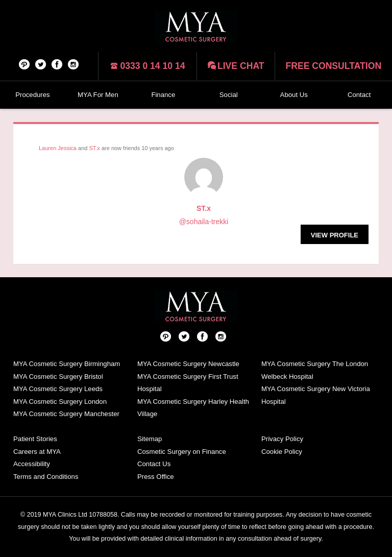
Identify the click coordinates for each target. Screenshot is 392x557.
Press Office (156, 477)
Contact (359, 95)
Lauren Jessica (58, 148)
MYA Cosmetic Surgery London (60, 402)
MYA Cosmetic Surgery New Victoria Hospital (316, 395)
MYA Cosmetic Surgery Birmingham (67, 364)
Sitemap (150, 439)
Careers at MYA (37, 452)
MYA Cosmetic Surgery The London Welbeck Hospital (315, 370)
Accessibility (32, 464)
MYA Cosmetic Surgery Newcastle (188, 364)
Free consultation (333, 66)
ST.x (94, 148)
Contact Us (154, 464)
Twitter (41, 64)
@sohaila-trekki (204, 222)
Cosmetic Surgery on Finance (182, 452)
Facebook (57, 64)
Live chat (241, 66)
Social (229, 95)
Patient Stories (35, 439)
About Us (294, 95)
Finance (163, 95)
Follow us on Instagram (73, 64)
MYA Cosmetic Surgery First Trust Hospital (188, 383)
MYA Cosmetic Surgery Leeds (58, 389)
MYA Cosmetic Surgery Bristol (58, 377)
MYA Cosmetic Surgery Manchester (66, 414)
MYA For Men (98, 95)
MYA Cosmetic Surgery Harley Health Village (193, 408)
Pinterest (24, 64)
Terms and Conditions (46, 477)
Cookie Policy (282, 452)
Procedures (32, 95)
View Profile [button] (335, 235)
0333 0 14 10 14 (152, 66)
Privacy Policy (282, 439)
